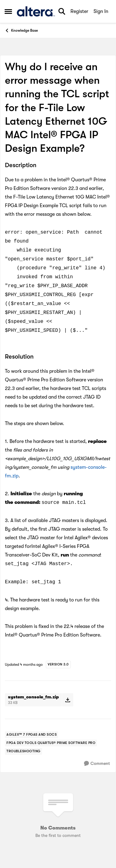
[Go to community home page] (36, 12)
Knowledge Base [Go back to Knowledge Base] (21, 30)
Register (79, 11)
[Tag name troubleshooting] (24, 751)
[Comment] (97, 764)
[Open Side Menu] (8, 11)
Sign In (101, 11)
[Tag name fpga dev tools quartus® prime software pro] (51, 743)
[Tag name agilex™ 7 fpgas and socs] (32, 735)
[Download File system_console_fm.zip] (68, 700)
